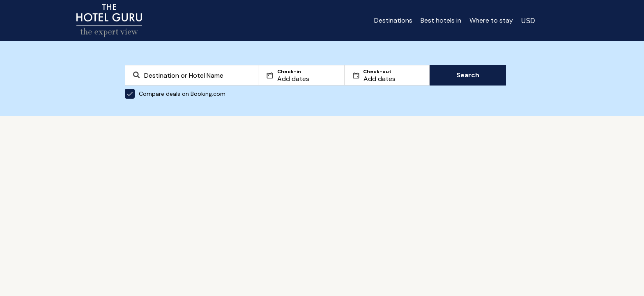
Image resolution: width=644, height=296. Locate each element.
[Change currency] (528, 21)
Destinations (393, 20)
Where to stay (491, 20)
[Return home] (109, 21)
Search (468, 75)
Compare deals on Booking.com (175, 94)
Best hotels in (441, 20)
